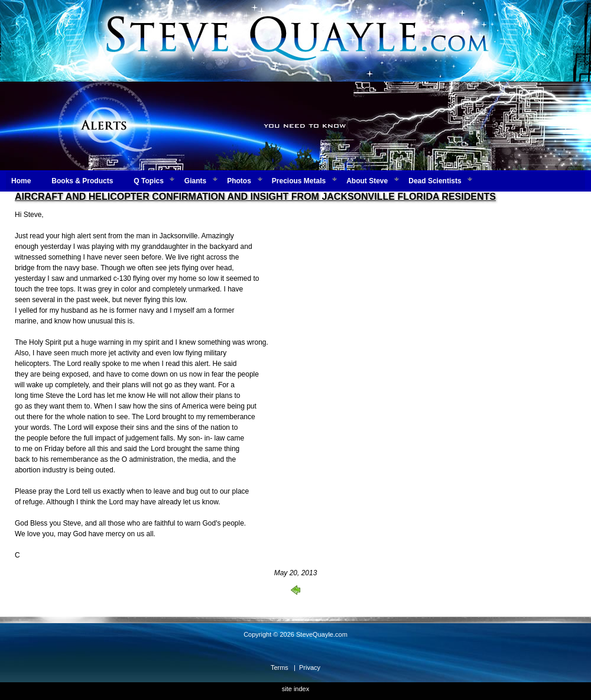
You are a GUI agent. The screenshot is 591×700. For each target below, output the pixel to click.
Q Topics (148, 181)
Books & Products (82, 181)
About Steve (367, 181)
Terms (280, 667)
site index (295, 689)
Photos (239, 181)
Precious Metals (299, 181)
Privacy (310, 667)
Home (21, 181)
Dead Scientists (435, 181)
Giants (195, 181)
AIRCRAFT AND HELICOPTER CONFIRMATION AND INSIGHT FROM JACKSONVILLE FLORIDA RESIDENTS (255, 197)
